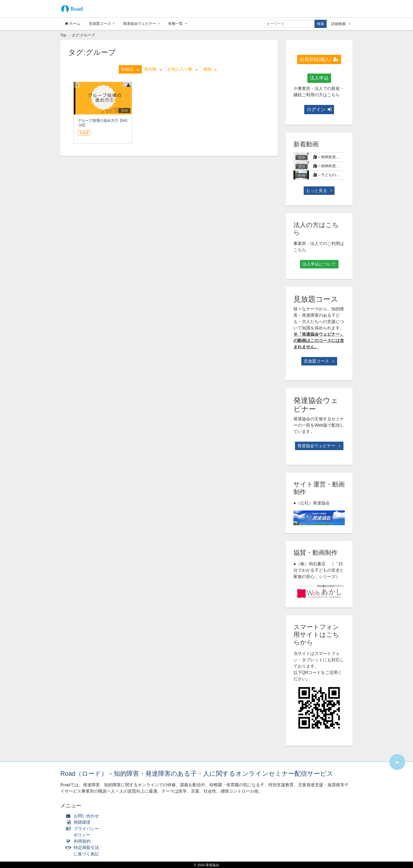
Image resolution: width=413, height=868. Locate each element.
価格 (210, 69)
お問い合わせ (84, 816)
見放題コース (102, 23)
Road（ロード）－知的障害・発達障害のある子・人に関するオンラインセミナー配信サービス (197, 773)
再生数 (153, 69)
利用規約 (79, 841)
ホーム (73, 23)
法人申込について (319, 264)
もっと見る (319, 191)
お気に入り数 (183, 69)
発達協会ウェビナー (141, 23)
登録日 (130, 69)
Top (63, 35)
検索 (321, 24)
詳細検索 (341, 24)
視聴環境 (79, 822)
